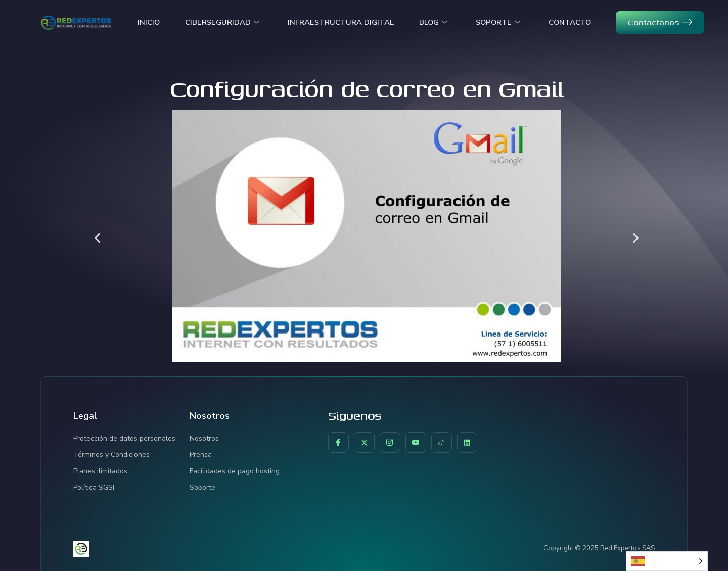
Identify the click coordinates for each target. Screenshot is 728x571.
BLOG (433, 22)
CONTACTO (573, 22)
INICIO (145, 22)
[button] (97, 238)
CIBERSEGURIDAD (220, 22)
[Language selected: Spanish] (667, 561)
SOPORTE (499, 22)
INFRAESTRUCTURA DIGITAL (339, 22)
